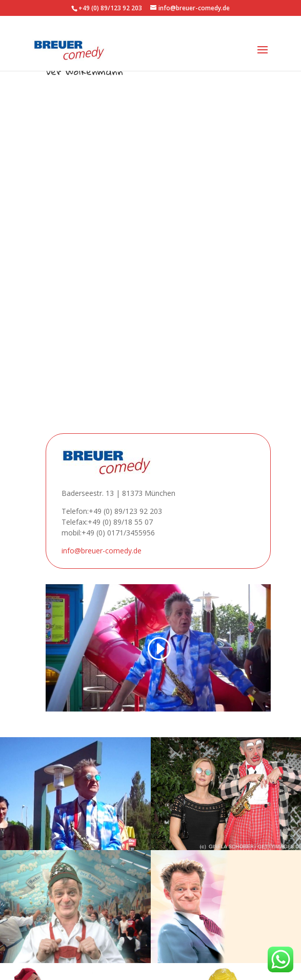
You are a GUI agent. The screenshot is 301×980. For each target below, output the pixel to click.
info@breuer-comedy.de (102, 551)
